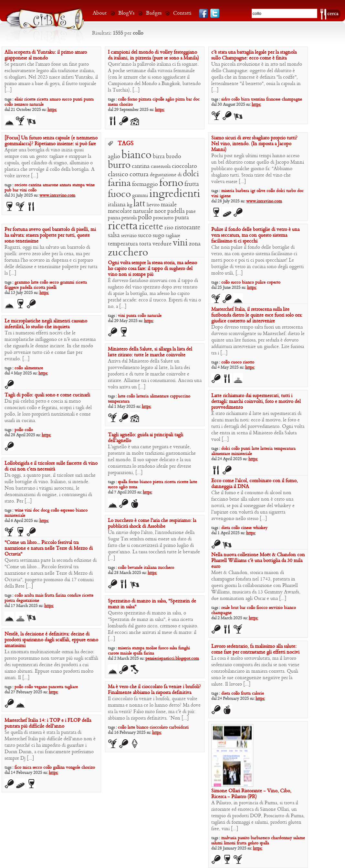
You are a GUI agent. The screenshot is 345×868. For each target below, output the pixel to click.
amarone (50, 185)
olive (261, 191)
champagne (292, 99)
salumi (217, 843)
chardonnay (282, 838)
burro (119, 165)
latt (139, 204)
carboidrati (179, 727)
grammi (140, 196)
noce (160, 211)
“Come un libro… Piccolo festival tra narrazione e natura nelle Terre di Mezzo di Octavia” (49, 548)
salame (299, 838)
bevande (135, 568)
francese (273, 99)
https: (52, 110)
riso (169, 228)
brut (235, 608)
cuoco (236, 362)
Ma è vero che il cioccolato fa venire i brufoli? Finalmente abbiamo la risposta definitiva (154, 690)
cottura (139, 175)
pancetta (56, 687)
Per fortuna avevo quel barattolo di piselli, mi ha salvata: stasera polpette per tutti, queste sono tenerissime (50, 235)
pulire (260, 282)
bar (189, 99)
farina (119, 184)
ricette (30, 99)
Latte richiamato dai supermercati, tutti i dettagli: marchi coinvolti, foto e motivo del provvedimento (256, 402)
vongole (73, 768)
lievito (153, 205)
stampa (78, 185)
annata (65, 185)
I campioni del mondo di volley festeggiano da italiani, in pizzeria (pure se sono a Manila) (153, 55)
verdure (162, 244)
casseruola (161, 167)
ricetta (42, 99)
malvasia (229, 838)
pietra (158, 482)
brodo (174, 157)
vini (23, 190)
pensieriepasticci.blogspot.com (172, 659)
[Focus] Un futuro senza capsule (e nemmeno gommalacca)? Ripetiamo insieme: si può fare (51, 141)
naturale (37, 105)
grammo (22, 282)
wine (90, 185)
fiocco (262, 608)
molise (151, 648)
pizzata (145, 99)
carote (113, 653)
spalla (123, 482)
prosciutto (163, 218)
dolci (281, 191)
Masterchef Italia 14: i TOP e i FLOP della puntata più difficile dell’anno (48, 723)
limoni (230, 843)
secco (54, 282)
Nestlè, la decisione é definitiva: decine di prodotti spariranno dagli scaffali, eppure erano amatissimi (51, 640)
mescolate (120, 211)
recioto (21, 185)
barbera (242, 191)
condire (74, 596)
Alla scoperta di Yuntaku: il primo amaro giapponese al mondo (46, 55)
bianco (136, 155)
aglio (170, 99)
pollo (145, 218)
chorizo (126, 105)
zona (195, 244)
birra (245, 99)
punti (78, 99)
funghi (184, 648)
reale (225, 608)
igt (253, 191)
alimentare (34, 368)
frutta (192, 184)
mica (27, 768)
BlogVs (126, 13)
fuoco (119, 195)
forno (132, 99)
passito (244, 838)
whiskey (260, 528)
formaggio (145, 184)
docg (45, 510)
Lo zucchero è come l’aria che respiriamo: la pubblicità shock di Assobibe (152, 524)
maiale (169, 205)
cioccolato (184, 166)
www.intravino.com (57, 195)
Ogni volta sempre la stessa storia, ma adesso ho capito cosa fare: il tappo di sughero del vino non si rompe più (152, 269)
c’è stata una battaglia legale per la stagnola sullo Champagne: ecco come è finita (254, 55)
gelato (253, 843)
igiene (225, 196)
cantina (35, 185)
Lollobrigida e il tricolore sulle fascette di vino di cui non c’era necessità (51, 466)
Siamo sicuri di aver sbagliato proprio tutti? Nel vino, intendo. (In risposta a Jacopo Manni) (254, 144)
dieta (226, 528)
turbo (291, 191)
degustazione (163, 175)
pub (8, 190)
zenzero (21, 105)
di (180, 175)
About (100, 13)
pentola (129, 218)
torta (145, 244)
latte (35, 282)
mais (39, 596)
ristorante (188, 228)
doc (196, 99)
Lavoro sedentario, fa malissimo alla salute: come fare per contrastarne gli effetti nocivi (255, 649)
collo (9, 105)
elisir (19, 99)
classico (118, 175)
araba (29, 596)
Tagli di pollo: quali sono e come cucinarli (47, 395)
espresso (67, 510)
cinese (246, 528)
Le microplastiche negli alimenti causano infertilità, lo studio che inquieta (46, 324)
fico (18, 768)
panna (114, 218)
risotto (249, 362)
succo (67, 99)
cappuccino (180, 396)
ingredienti (175, 194)
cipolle (158, 99)
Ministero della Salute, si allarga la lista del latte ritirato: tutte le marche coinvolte (150, 352)
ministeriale (242, 454)
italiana (117, 205)
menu (113, 105)
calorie (258, 694)
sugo (159, 236)
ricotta (39, 288)
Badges (154, 13)
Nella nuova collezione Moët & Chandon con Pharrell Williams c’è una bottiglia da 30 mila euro (258, 561)
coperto (274, 282)
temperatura (123, 244)
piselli (52, 288)
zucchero (128, 253)
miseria (228, 191)
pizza (180, 99)
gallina (59, 768)
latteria (142, 396)
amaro (55, 99)
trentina (258, 99)
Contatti (182, 13)
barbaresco (260, 838)
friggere (12, 288)
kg (130, 205)
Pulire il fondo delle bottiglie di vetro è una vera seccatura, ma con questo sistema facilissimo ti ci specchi (255, 235)
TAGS (125, 144)
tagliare (173, 236)
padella (176, 211)
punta (89, 99)
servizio (129, 236)
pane (191, 212)
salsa (114, 235)
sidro (226, 99)
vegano (41, 687)
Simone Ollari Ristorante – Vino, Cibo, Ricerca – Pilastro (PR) (251, 794)
